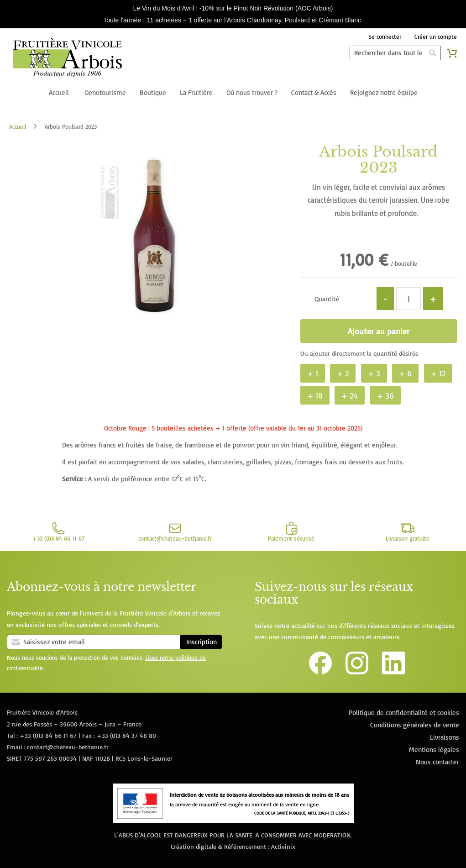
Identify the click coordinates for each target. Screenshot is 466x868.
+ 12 (438, 373)
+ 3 (374, 373)
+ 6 (405, 373)
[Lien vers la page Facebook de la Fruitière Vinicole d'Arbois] (320, 672)
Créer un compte (436, 37)
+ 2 (343, 373)
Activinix (283, 846)
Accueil (18, 126)
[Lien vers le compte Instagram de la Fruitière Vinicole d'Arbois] (357, 672)
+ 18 (315, 395)
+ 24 (350, 395)
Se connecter (385, 37)
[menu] (233, 93)
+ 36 (385, 395)
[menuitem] (59, 93)
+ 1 (313, 373)
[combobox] (395, 53)
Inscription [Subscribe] (202, 642)
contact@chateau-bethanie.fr (68, 747)
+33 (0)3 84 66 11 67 (48, 735)
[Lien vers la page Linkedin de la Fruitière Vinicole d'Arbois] (393, 672)
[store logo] (67, 59)
